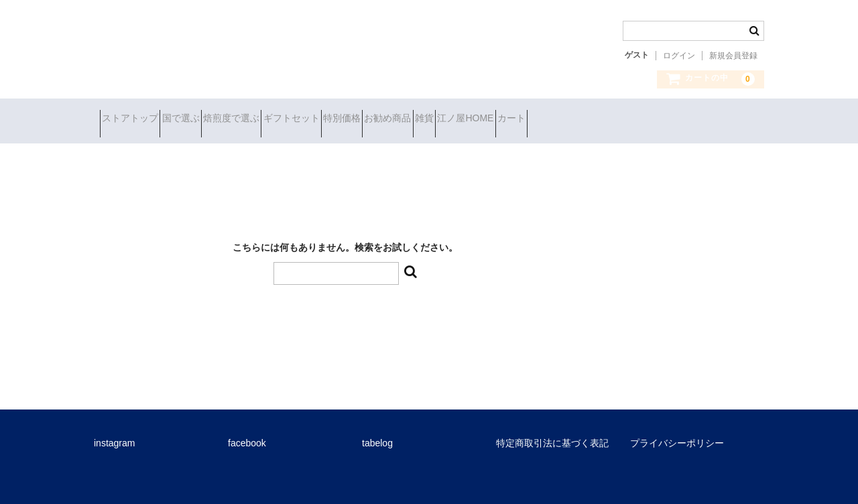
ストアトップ (136, 119)
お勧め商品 (513, 119)
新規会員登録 (733, 56)
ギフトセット (369, 119)
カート (708, 119)
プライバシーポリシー (677, 433)
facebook (247, 433)
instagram (114, 433)
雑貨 (573, 119)
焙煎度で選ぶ (285, 119)
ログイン (679, 56)
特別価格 (443, 119)
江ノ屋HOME (638, 119)
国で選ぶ (210, 119)
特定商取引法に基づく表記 (552, 433)
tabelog (377, 433)
